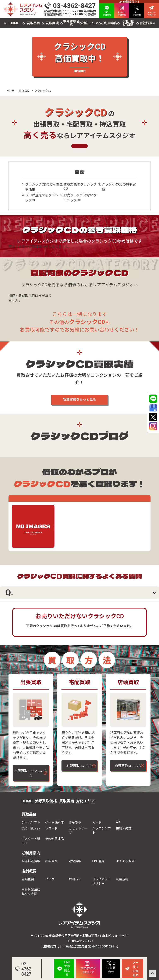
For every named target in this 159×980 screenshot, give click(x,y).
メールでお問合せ (132, 969)
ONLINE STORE (128, 23)
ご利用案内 (109, 23)
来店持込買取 (31, 861)
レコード (51, 828)
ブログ (50, 879)
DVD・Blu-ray (31, 828)
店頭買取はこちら (128, 766)
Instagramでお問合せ (88, 967)
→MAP (124, 936)
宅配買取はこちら (79, 766)
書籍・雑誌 (124, 828)
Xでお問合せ (111, 967)
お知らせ (75, 879)
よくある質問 (125, 861)
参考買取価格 (71, 23)
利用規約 (122, 879)
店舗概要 (29, 871)
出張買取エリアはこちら (31, 773)
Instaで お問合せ (122, 11)
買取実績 (52, 23)
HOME (14, 23)
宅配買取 (75, 861)
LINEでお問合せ (64, 968)
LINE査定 (99, 861)
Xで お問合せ (137, 11)
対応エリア (90, 23)
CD (118, 822)
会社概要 (146, 23)
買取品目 (33, 23)
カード (97, 822)
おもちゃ (75, 822)
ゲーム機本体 (54, 822)
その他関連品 (54, 839)
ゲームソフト (31, 822)
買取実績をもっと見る (79, 400)
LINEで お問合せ (107, 11)
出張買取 (51, 861)
